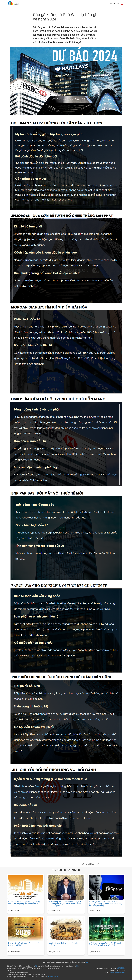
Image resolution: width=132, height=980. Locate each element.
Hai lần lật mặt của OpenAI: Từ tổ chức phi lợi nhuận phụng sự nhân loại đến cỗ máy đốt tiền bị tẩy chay (106, 904)
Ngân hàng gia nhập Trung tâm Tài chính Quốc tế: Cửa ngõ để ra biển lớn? (105, 944)
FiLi (36, 966)
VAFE (87, 962)
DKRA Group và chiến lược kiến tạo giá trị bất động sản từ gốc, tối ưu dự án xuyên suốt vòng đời (65, 904)
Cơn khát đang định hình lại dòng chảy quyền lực (64, 944)
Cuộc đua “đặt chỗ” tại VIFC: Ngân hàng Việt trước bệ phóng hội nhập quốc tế (24, 903)
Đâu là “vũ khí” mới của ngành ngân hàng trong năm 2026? (25, 944)
